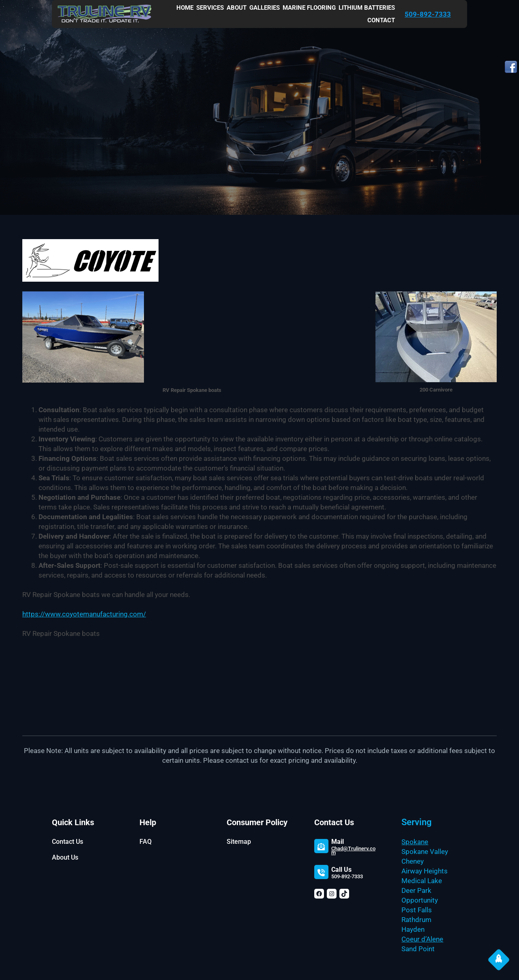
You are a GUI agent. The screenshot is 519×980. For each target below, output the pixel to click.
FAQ (146, 842)
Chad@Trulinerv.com (353, 851)
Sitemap (239, 842)
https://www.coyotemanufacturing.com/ (84, 614)
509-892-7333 (428, 14)
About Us (65, 857)
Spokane (415, 842)
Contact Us (68, 842)
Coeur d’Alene (422, 939)
